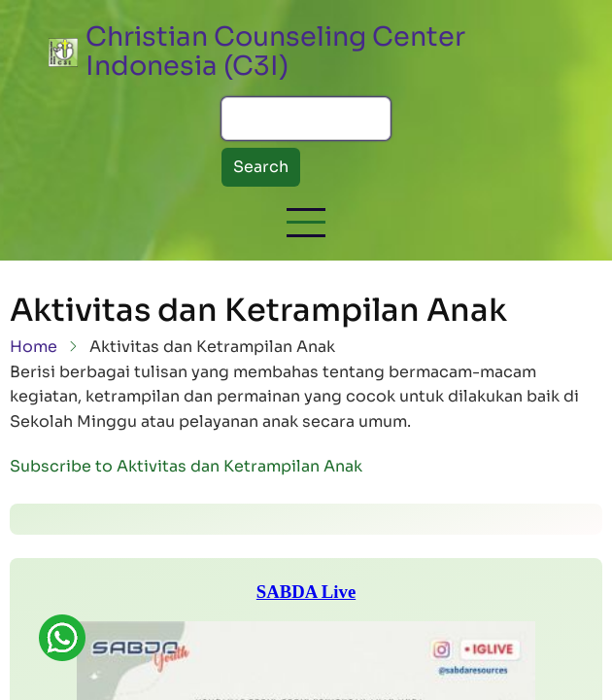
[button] (306, 223)
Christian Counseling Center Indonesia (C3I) (275, 52)
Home (34, 347)
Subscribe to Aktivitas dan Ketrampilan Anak (186, 466)
